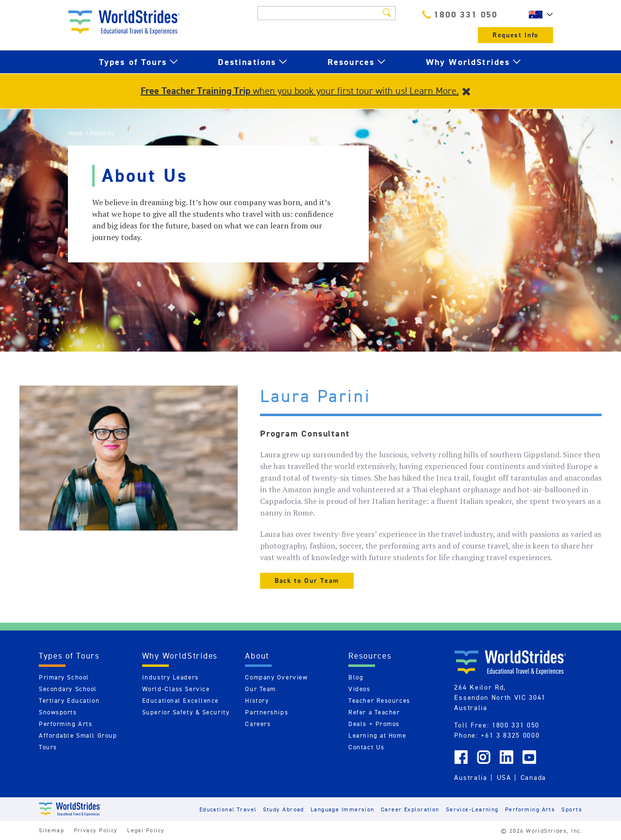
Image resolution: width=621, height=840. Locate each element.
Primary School (64, 677)
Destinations (247, 62)
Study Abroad (284, 809)
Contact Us (367, 747)
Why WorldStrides (468, 62)
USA (504, 777)
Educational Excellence (180, 701)
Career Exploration (410, 809)
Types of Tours (133, 62)
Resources (351, 62)
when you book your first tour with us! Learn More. (300, 91)
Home (75, 133)
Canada (533, 777)
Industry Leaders (171, 677)
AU (539, 15)
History (257, 701)
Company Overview (276, 677)
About (257, 656)
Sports (572, 809)
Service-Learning (472, 809)
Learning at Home (377, 735)
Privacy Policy (96, 830)
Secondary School (68, 689)
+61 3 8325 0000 (510, 735)
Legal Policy (146, 830)
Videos (359, 689)
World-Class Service (176, 689)
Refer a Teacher (374, 712)
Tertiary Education (69, 701)
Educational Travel (228, 809)
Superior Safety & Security (186, 712)
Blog (356, 677)
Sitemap (51, 830)
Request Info (515, 35)
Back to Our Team (307, 581)
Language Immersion (343, 809)
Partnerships (267, 712)
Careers (258, 724)
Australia (471, 777)
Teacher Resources (379, 701)
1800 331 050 (460, 14)
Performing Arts (65, 724)
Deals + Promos (374, 724)
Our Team (260, 689)
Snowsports (58, 712)
